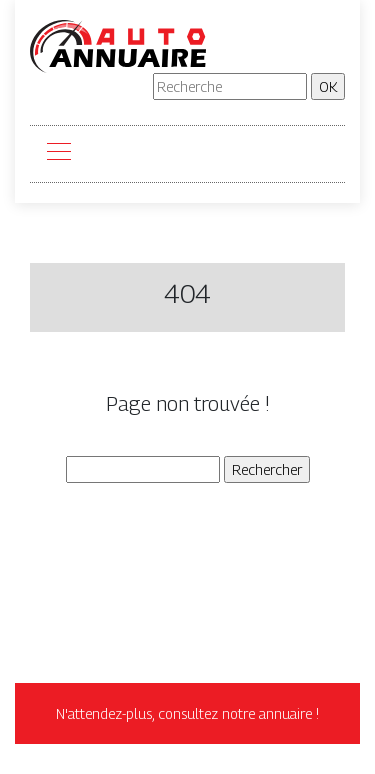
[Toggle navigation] (58, 154)
